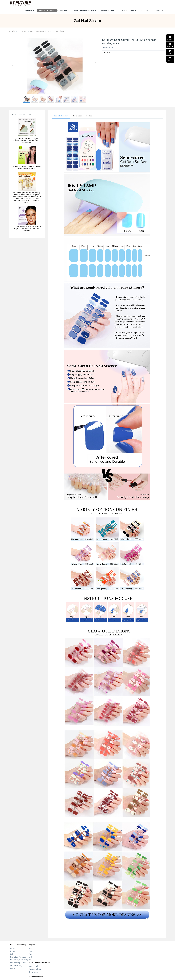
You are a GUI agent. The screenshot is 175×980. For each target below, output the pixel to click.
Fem (38, 951)
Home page (30, 10)
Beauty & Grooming (37, 31)
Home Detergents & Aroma (74, 945)
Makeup (13, 948)
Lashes (13, 951)
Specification (78, 116)
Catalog (92, 948)
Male (38, 954)
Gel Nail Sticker (58, 31)
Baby (38, 948)
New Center (93, 951)
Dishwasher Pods (69, 951)
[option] (55, 66)
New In (13, 969)
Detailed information (61, 116)
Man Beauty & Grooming (19, 960)
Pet (38, 960)
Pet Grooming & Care (18, 963)
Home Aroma (67, 954)
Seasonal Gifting (16, 966)
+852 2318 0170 (133, 951)
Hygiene (40, 945)
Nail (48, 31)
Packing (90, 116)
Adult (38, 957)
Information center (96, 945)
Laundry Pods (68, 948)
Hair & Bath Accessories (19, 957)
